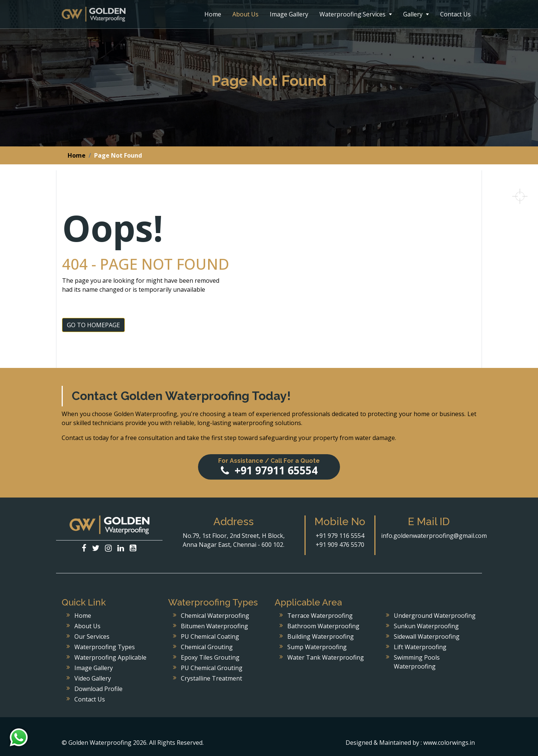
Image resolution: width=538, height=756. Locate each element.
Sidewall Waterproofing (427, 636)
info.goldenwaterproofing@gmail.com (434, 536)
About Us (245, 14)
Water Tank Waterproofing (326, 657)
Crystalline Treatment (211, 678)
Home (213, 14)
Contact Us (455, 14)
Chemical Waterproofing (215, 616)
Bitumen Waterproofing (214, 626)
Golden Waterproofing (94, 14)
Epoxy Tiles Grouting (210, 657)
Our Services (92, 636)
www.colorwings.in (449, 743)
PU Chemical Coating (210, 636)
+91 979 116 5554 (340, 536)
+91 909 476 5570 (340, 545)
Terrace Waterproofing (320, 616)
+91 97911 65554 (269, 467)
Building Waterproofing (321, 636)
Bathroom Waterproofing (323, 626)
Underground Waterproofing (435, 616)
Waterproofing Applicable (110, 657)
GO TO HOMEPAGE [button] (93, 325)
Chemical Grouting (207, 647)
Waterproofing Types (105, 647)
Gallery (416, 14)
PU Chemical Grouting (212, 668)
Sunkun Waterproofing (426, 626)
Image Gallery (289, 14)
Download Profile (98, 689)
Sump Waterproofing (317, 647)
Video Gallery (93, 678)
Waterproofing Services (356, 14)
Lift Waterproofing (420, 647)
